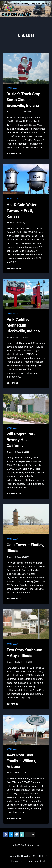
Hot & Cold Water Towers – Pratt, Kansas (22, 211)
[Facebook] (6, 835)
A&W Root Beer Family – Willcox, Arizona (21, 761)
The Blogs (26, 4)
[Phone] (27, 835)
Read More (14, 154)
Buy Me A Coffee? (40, 4)
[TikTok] (22, 835)
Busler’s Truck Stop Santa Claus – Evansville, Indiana (23, 100)
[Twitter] (11, 835)
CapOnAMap (12, 88)
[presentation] (26, 69)
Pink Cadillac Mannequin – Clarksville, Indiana (23, 325)
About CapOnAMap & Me (23, 856)
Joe (11, 112)
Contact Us (17, 861)
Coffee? (43, 856)
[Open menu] (6, 4)
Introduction (41, 861)
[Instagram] (17, 835)
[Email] (33, 835)
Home (17, 4)
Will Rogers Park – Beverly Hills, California (23, 440)
